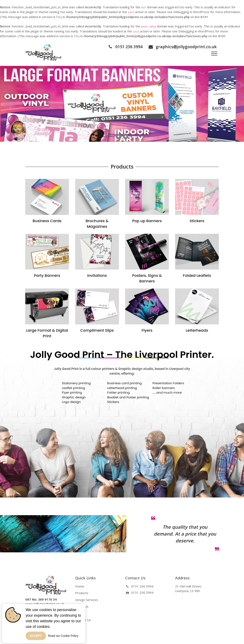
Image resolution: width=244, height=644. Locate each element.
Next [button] (126, 136)
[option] (122, 104)
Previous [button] (118, 137)
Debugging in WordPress (191, 12)
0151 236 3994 (121, 47)
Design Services (87, 599)
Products (82, 592)
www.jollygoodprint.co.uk (45, 603)
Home (80, 585)
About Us (82, 606)
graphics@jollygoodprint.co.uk (181, 47)
